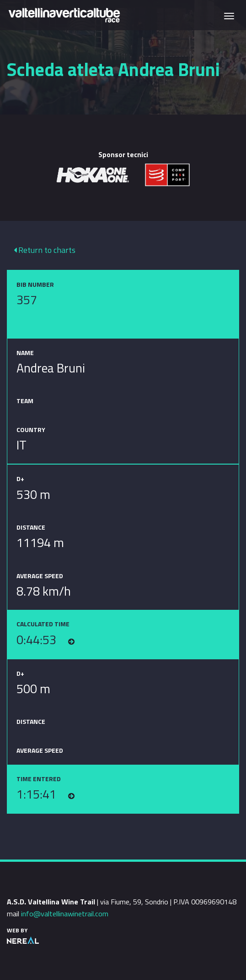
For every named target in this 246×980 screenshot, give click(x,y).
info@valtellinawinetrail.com (65, 914)
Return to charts (45, 250)
